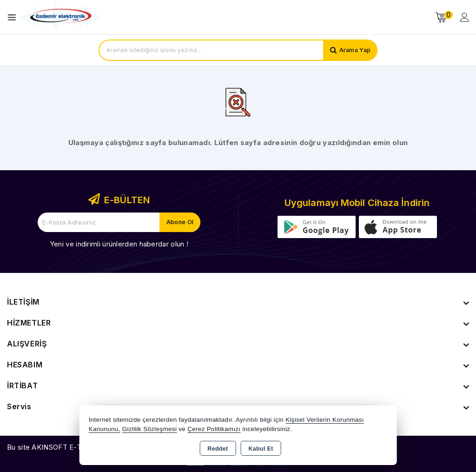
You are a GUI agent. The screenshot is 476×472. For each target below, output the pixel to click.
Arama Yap (354, 50)
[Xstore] (61, 17)
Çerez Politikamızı (214, 429)
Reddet (218, 449)
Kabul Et (261, 449)
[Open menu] (14, 17)
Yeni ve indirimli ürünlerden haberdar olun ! (119, 244)
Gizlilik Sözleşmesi (149, 429)
